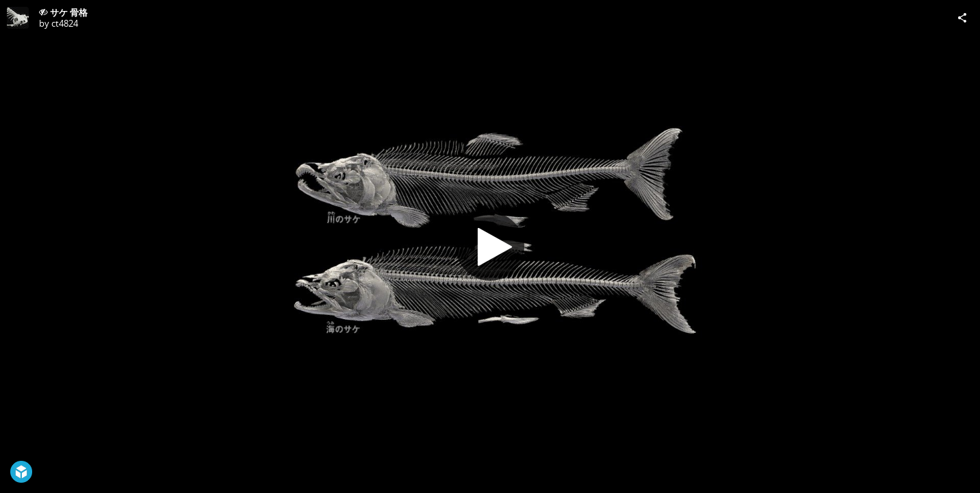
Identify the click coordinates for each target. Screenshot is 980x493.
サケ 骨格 (69, 12)
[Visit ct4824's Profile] (18, 18)
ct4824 (65, 23)
